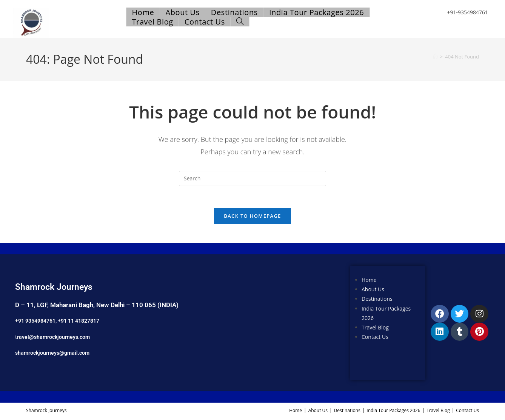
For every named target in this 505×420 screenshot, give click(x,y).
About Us (373, 290)
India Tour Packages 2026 (393, 411)
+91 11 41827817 (79, 322)
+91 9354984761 (35, 322)
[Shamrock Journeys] (269, 322)
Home (369, 281)
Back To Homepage (252, 217)
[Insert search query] (252, 178)
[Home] (435, 57)
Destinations (377, 299)
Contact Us (375, 338)
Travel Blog (375, 328)
